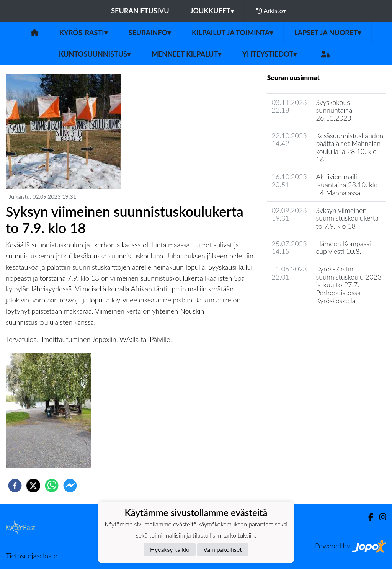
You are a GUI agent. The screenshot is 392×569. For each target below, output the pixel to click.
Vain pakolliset (223, 549)
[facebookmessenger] (70, 486)
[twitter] (33, 486)
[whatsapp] (52, 486)
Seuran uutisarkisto (301, 322)
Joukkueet (212, 11)
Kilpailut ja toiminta (232, 33)
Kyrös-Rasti (83, 33)
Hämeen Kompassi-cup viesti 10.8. (345, 248)
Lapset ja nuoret (327, 33)
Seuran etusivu (140, 11)
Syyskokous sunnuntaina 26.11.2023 (334, 110)
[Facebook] (368, 517)
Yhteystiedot (269, 54)
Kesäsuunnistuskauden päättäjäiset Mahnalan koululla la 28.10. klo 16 (350, 147)
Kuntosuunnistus (95, 54)
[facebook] (15, 486)
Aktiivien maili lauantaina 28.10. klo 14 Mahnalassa (347, 184)
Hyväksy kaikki (170, 549)
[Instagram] (380, 517)
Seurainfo (150, 33)
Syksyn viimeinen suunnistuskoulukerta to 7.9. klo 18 (347, 218)
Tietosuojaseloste (31, 556)
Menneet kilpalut (186, 54)
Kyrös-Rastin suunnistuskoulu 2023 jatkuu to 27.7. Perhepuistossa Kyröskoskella (349, 285)
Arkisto (271, 11)
